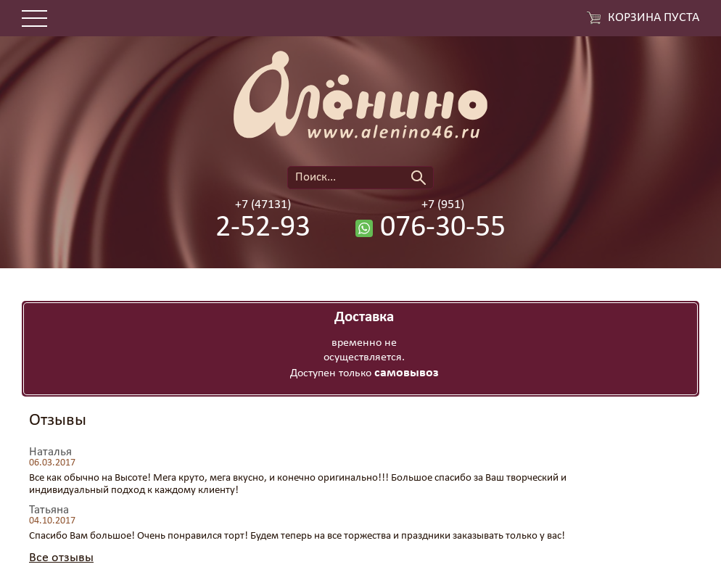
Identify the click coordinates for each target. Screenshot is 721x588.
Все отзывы (61, 558)
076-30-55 (443, 228)
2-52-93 (263, 228)
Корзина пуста (654, 18)
